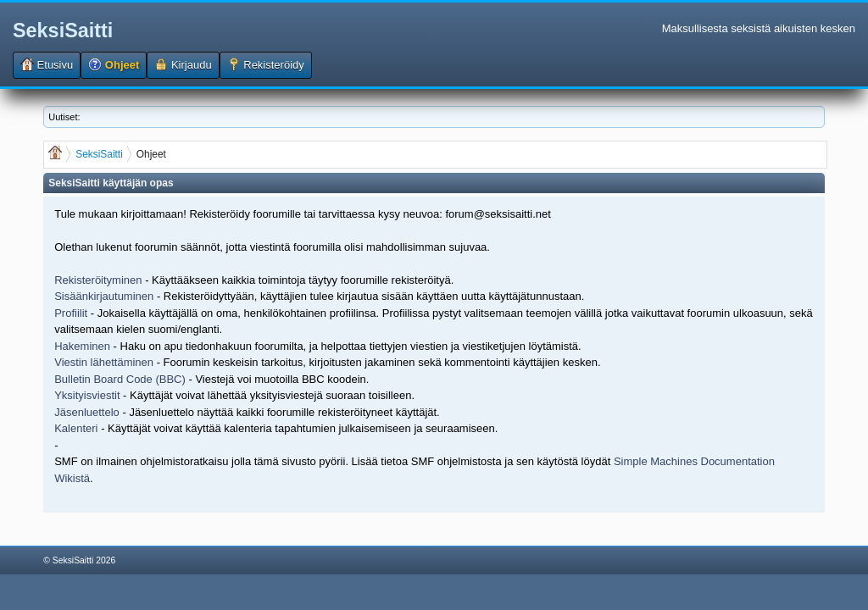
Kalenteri (76, 428)
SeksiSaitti (63, 30)
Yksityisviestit (87, 395)
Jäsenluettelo (87, 412)
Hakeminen (82, 346)
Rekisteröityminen (98, 280)
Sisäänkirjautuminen (104, 296)
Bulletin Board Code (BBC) (121, 379)
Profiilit (71, 313)
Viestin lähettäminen (104, 362)
